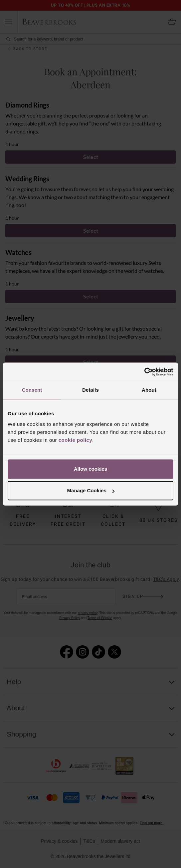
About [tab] (149, 390)
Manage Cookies (91, 490)
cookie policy (76, 440)
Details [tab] (90, 390)
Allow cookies (90, 469)
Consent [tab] (32, 390)
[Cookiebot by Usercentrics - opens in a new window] (144, 372)
